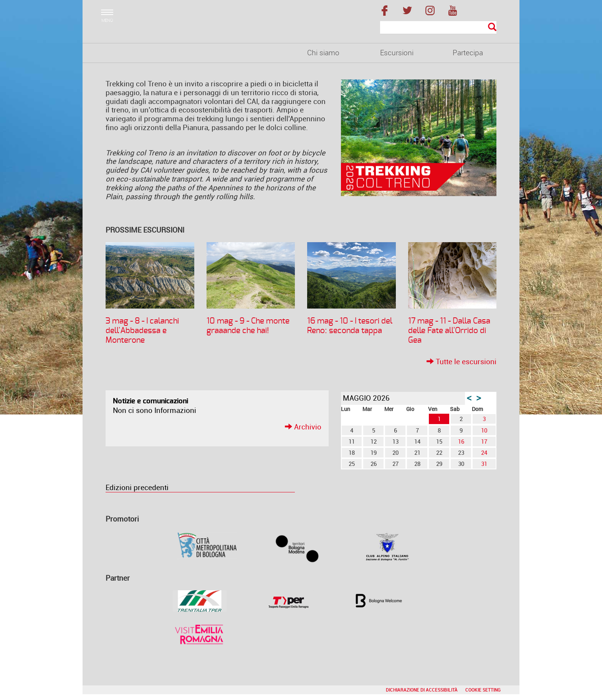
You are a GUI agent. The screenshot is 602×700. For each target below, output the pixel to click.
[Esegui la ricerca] (492, 27)
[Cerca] (438, 28)
